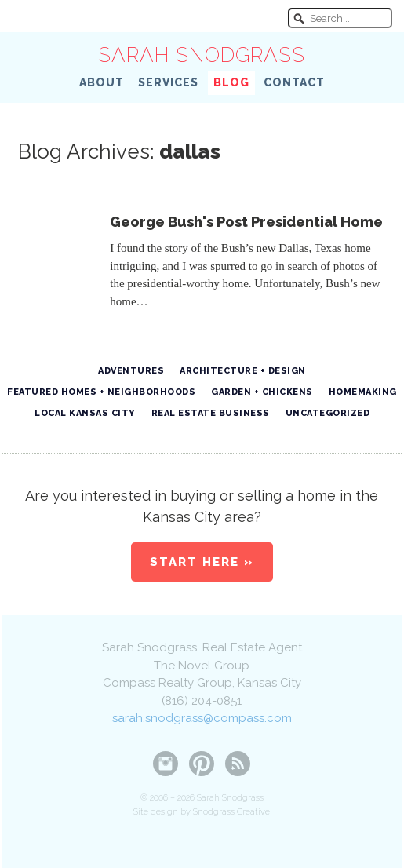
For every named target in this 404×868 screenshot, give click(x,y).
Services (168, 82)
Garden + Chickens (262, 392)
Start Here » (202, 562)
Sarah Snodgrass (202, 55)
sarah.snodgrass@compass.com (202, 718)
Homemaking (363, 392)
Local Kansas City (85, 413)
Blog (231, 82)
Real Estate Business (211, 413)
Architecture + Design (243, 371)
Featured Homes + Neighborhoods (101, 392)
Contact (294, 82)
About (102, 82)
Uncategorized (328, 413)
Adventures (131, 371)
